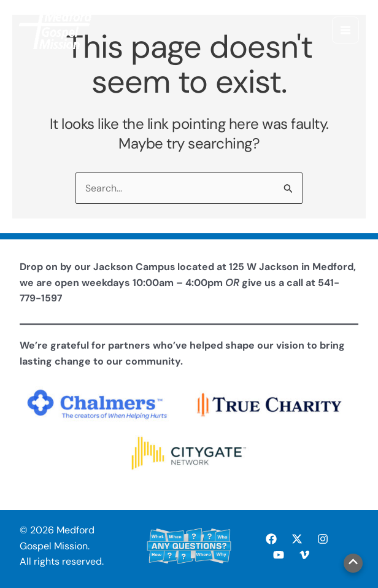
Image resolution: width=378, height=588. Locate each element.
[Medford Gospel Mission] (56, 31)
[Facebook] (271, 539)
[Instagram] (323, 539)
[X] (297, 539)
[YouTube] (279, 555)
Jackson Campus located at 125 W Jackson (197, 267)
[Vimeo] (304, 555)
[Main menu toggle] (345, 31)
